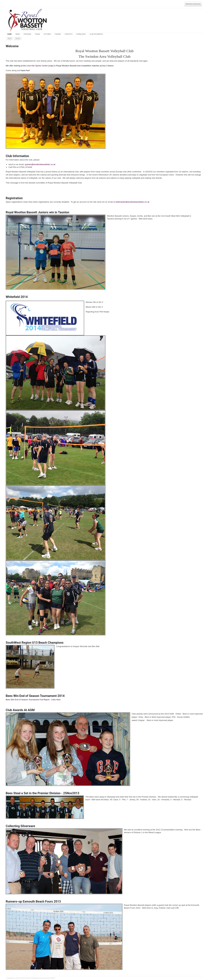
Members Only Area (193, 4)
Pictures (47, 34)
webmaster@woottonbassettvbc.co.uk (133, 202)
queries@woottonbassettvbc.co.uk (40, 164)
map (51, 66)
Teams (37, 34)
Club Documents (96, 34)
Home (9, 34)
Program (27, 34)
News (18, 34)
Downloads (81, 34)
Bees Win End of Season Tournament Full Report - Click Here (33, 700)
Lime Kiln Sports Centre (37, 66)
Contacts (69, 34)
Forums (58, 34)
